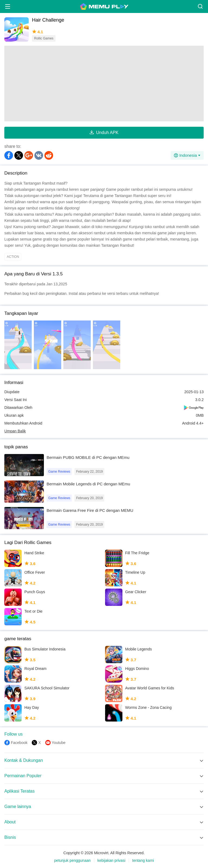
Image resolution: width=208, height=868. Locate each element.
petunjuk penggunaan (72, 860)
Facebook (19, 743)
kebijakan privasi (112, 860)
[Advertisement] (104, 84)
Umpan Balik (15, 431)
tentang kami (143, 860)
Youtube (59, 743)
